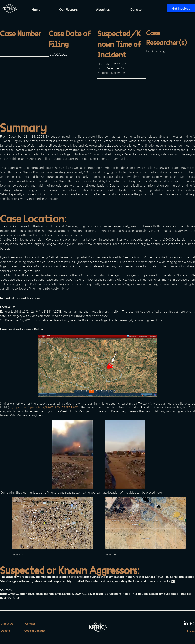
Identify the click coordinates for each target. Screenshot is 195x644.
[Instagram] (192, 623)
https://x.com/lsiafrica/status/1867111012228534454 (44, 407)
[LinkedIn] (186, 623)
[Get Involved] (181, 8)
